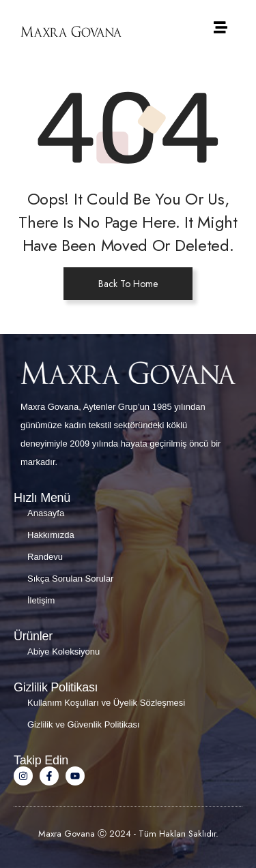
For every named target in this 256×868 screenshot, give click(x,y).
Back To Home (128, 284)
